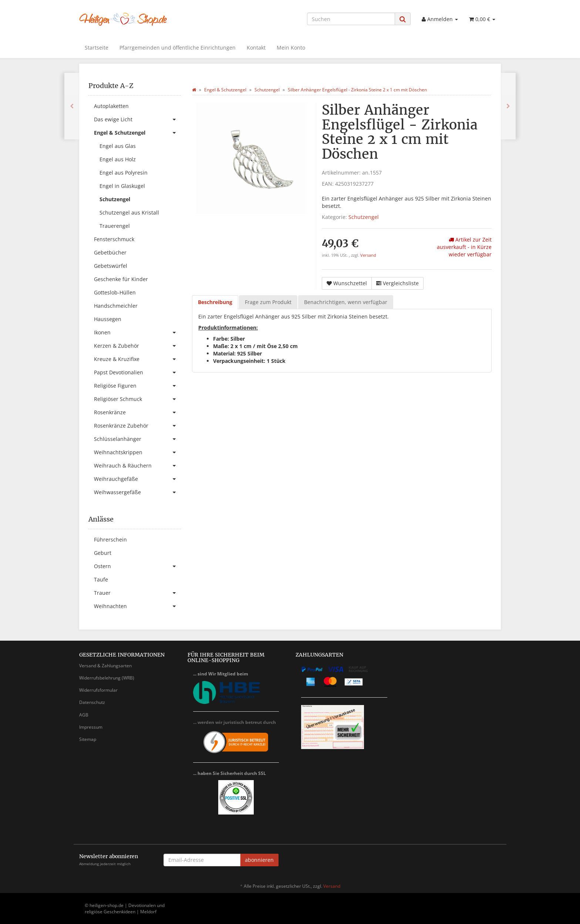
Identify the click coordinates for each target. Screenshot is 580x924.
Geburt (103, 553)
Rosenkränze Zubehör (137, 426)
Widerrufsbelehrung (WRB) (107, 678)
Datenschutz (92, 702)
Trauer (137, 593)
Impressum (91, 727)
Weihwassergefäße (137, 492)
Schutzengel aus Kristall (129, 213)
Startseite (97, 48)
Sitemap (88, 739)
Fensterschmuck (114, 239)
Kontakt (256, 48)
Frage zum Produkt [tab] (268, 302)
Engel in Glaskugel (122, 186)
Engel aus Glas (118, 146)
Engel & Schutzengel (137, 133)
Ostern (137, 566)
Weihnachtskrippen (137, 452)
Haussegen (108, 319)
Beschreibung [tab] (215, 302)
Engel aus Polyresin (124, 173)
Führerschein (110, 539)
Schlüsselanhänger (137, 439)
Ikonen (137, 333)
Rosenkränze (137, 412)
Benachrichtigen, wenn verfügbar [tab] (346, 302)
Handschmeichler (116, 306)
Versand (368, 255)
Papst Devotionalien (137, 372)
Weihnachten (137, 606)
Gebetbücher (110, 252)
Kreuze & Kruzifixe (137, 359)
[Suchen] (351, 19)
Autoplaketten (111, 106)
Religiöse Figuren (137, 386)
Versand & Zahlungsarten (105, 666)
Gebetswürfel (111, 266)
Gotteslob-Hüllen (115, 292)
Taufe (101, 579)
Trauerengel (115, 226)
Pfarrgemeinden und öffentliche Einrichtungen (178, 48)
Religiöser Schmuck (137, 399)
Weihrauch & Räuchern (137, 466)
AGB (84, 715)
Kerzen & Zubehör (137, 346)
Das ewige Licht (137, 119)
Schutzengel (364, 217)
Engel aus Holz (118, 159)
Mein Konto (291, 48)
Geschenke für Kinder (121, 279)
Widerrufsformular (98, 690)
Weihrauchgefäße (137, 479)
